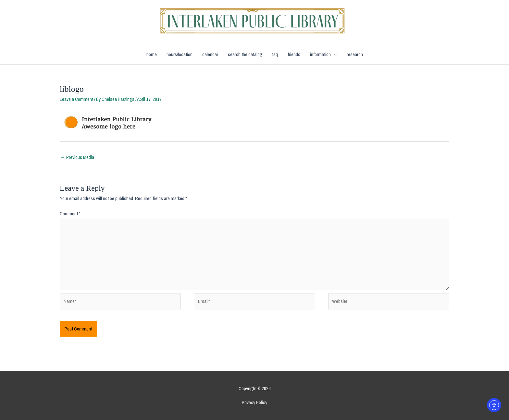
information (320, 54)
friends (294, 54)
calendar (210, 54)
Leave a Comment (76, 99)
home (152, 54)
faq (275, 54)
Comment (70, 214)
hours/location (180, 54)
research (355, 54)
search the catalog (245, 54)
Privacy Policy (255, 402)
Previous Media (77, 157)
